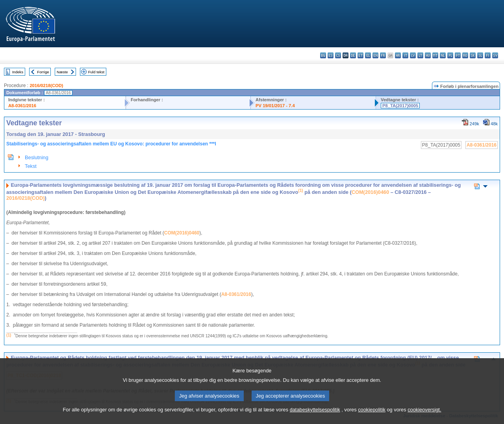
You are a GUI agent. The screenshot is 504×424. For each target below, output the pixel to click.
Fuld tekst (96, 72)
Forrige (43, 72)
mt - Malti (435, 55)
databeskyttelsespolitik (315, 419)
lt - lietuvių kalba (420, 55)
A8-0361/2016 (22, 106)
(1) (9, 335)
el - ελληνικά (368, 55)
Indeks (18, 72)
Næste (62, 72)
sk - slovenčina (473, 55)
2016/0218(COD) (46, 86)
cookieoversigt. (424, 419)
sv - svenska (495, 55)
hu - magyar (428, 55)
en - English (375, 55)
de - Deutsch (353, 55)
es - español (331, 55)
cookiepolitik (372, 419)
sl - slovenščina (480, 55)
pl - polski (450, 55)
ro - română (465, 55)
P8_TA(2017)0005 (400, 106)
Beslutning (37, 157)
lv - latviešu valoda (413, 55)
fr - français (383, 55)
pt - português (458, 55)
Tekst (31, 166)
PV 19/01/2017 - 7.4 (275, 106)
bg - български (323, 55)
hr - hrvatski (398, 55)
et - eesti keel (360, 55)
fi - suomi (488, 55)
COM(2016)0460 (370, 192)
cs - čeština (338, 55)
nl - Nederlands (443, 55)
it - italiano (405, 55)
